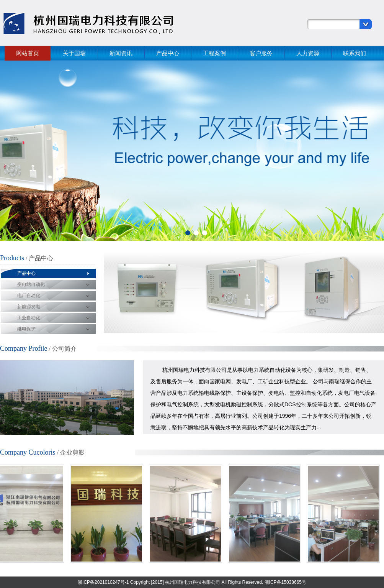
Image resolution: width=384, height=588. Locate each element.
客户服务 (261, 53)
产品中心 (168, 53)
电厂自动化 (29, 296)
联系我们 (355, 53)
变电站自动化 (31, 284)
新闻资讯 (121, 53)
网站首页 (28, 53)
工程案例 (214, 53)
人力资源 (308, 53)
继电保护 (26, 329)
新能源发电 (29, 307)
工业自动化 (29, 318)
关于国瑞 (74, 53)
